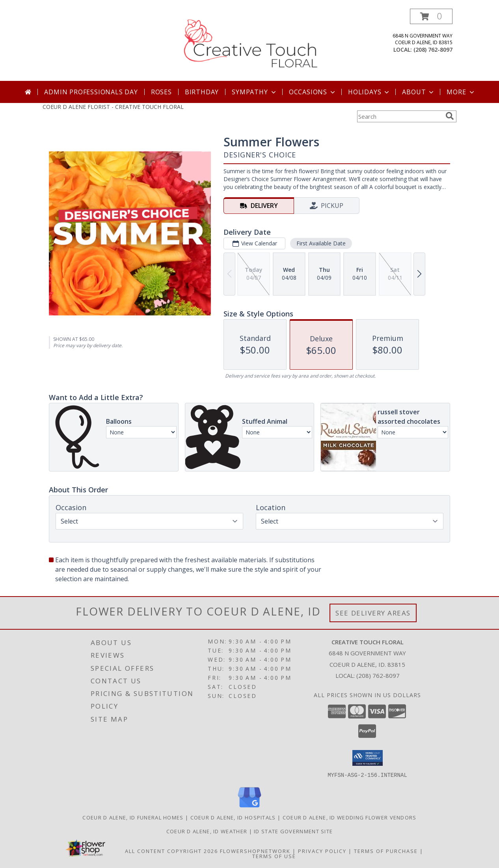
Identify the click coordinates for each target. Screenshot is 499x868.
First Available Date (321, 243)
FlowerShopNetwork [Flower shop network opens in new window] (255, 851)
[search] (450, 116)
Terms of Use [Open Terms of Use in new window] (274, 856)
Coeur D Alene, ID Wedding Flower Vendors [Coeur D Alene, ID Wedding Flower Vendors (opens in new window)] (350, 817)
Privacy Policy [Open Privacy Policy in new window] (322, 851)
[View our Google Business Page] (249, 807)
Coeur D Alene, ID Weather (207, 831)
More (461, 92)
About (419, 92)
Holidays (369, 92)
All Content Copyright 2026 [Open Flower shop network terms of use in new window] (171, 851)
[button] (431, 16)
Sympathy (254, 92)
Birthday (202, 92)
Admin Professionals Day (91, 92)
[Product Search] (400, 116)
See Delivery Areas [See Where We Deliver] (373, 613)
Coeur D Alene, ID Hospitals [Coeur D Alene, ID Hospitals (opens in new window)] (233, 817)
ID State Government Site (293, 831)
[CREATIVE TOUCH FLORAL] (250, 45)
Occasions (313, 92)
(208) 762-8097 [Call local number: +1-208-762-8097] (433, 50)
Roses (161, 92)
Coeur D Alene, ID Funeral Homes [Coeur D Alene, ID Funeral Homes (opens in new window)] (133, 817)
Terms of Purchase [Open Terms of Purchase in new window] (386, 851)
